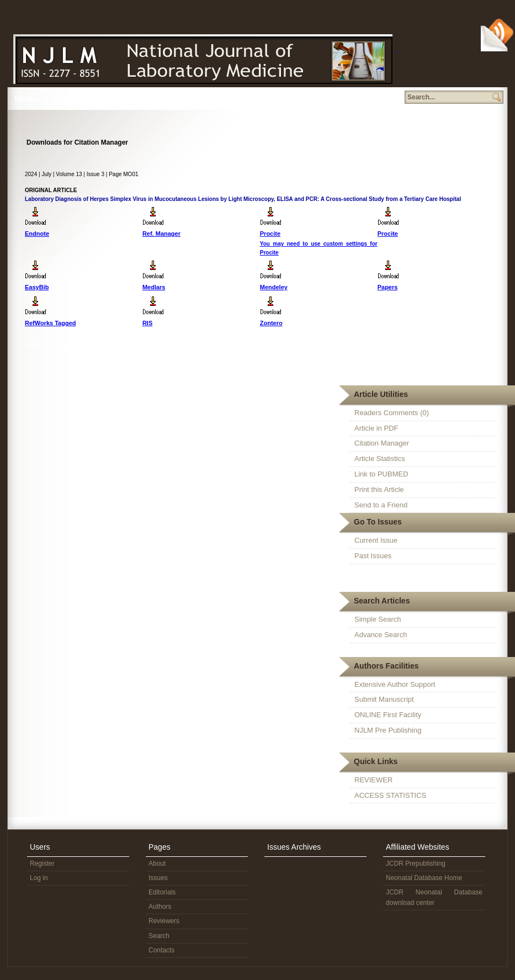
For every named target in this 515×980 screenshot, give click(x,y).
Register (42, 864)
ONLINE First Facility (388, 715)
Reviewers (219, 99)
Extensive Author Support (395, 684)
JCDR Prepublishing (416, 864)
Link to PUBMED (381, 474)
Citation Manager (382, 443)
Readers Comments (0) (392, 413)
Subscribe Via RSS (498, 34)
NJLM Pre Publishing (388, 730)
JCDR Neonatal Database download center (434, 897)
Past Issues (373, 556)
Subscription (371, 99)
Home (26, 99)
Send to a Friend (381, 505)
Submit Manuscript (384, 699)
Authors (180, 99)
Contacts (161, 950)
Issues (102, 99)
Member (294, 99)
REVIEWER (373, 780)
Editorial (142, 99)
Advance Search (381, 635)
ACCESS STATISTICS (390, 795)
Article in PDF (376, 428)
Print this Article (379, 489)
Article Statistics (380, 459)
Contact (332, 99)
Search (254, 99)
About (64, 99)
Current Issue (376, 540)
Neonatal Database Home (424, 878)
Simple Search (378, 619)
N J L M (201, 57)
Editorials (162, 892)
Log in (39, 878)
